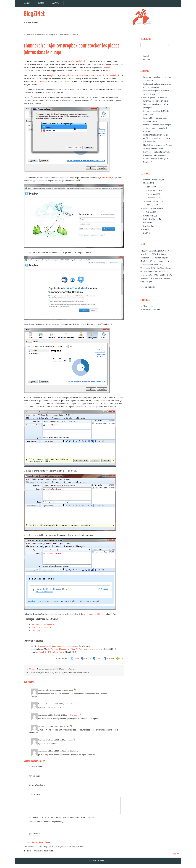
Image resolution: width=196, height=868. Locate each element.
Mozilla (44, 672)
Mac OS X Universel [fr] (42, 627)
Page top (176, 854)
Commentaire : (35, 794)
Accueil (146, 56)
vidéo (146, 282)
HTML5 (156, 275)
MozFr (38, 672)
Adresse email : (35, 776)
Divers (146, 233)
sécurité (50, 672)
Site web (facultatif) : (37, 785)
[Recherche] (152, 45)
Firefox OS (150, 205)
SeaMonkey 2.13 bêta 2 (69, 35)
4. (39, 726)
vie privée (166, 278)
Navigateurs (148, 216)
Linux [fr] (36, 630)
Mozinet (32, 669)
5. (39, 740)
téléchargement (70, 672)
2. (39, 704)
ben (41, 744)
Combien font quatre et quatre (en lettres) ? (46, 822)
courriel (32, 672)
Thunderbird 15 (30, 70)
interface (144, 275)
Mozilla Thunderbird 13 (77, 61)
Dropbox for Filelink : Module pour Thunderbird (58, 646)
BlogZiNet (34, 14)
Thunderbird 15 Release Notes (51, 652)
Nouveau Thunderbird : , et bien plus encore (77, 649)
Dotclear (149, 212)
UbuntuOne (81, 70)
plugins (155, 278)
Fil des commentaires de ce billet (39, 851)
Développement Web (152, 208)
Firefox (149, 187)
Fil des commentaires (151, 309)
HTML (166, 275)
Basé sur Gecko (152, 201)
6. (39, 751)
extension (145, 258)
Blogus (43, 707)
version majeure (83, 672)
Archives (147, 59)
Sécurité (147, 223)
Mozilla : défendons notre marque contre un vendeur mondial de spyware (157, 128)
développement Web (149, 265)
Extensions (72, 669)
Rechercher (146, 39)
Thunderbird (59, 672)
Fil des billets (148, 306)
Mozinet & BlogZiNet (152, 180)
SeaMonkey (150, 271)
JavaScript (144, 278)
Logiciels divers (149, 226)
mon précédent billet (93, 614)
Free (145, 229)
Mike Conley (39, 81)
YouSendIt (107, 67)
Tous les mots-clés (148, 287)
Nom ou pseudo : (36, 767)
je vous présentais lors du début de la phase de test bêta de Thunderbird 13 (90, 75)
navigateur (159, 251)
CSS (162, 271)
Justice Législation (151, 219)
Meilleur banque (74, 715)
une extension (65, 81)
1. (39, 690)
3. (39, 715)
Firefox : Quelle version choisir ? (156, 135)
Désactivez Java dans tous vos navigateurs (41, 35)
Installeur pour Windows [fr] (43, 624)
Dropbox (52, 75)
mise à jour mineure (164, 268)
